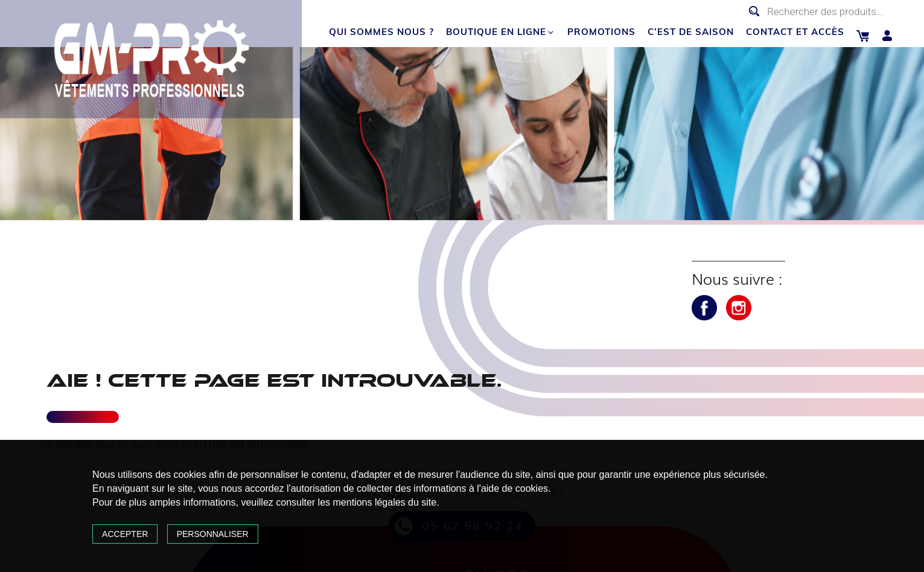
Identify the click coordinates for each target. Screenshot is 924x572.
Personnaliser (213, 534)
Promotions (601, 32)
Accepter (125, 534)
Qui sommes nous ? (381, 32)
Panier (863, 36)
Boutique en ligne (501, 32)
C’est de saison (691, 32)
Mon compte (887, 36)
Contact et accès (795, 32)
